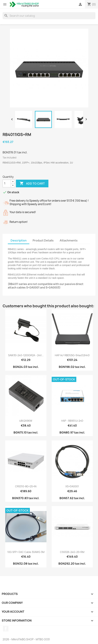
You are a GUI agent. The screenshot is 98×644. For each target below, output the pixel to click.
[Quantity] (7, 184)
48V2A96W (26, 421)
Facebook (6, 629)
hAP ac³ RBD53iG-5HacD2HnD (72, 355)
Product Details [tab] (43, 240)
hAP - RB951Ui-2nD (72, 421)
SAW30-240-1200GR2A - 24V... (26, 355)
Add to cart (32, 184)
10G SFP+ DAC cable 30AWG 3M (26, 552)
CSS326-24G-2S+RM (72, 552)
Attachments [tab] (69, 240)
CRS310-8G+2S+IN (26, 486)
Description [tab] (19, 240)
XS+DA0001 (72, 486)
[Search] (49, 16)
